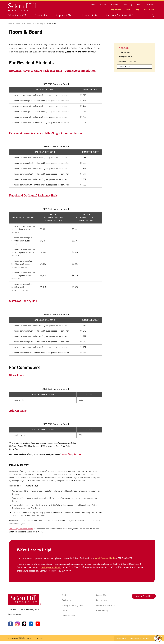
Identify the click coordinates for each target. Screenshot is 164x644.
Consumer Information (106, 605)
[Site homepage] (23, 7)
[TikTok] (24, 624)
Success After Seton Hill (119, 16)
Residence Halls (124, 52)
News (93, 5)
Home (10, 24)
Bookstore (66, 600)
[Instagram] (17, 624)
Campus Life (30, 24)
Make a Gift (149, 10)
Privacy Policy (102, 610)
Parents (150, 5)
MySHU (65, 595)
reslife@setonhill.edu (51, 567)
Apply (137, 10)
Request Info (116, 10)
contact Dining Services (71, 454)
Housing (40, 24)
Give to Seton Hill (144, 596)
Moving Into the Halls (126, 57)
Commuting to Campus (127, 61)
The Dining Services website (21, 529)
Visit (128, 10)
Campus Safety (68, 616)
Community (127, 5)
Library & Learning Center (73, 605)
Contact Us (101, 595)
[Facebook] (10, 624)
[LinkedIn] (31, 624)
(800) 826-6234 (15, 615)
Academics (41, 16)
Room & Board (124, 67)
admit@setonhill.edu (105, 558)
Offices (65, 610)
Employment (102, 600)
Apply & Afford (65, 16)
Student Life (89, 16)
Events (103, 5)
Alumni (140, 5)
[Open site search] (152, 16)
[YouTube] (38, 624)
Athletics (114, 5)
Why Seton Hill (17, 16)
